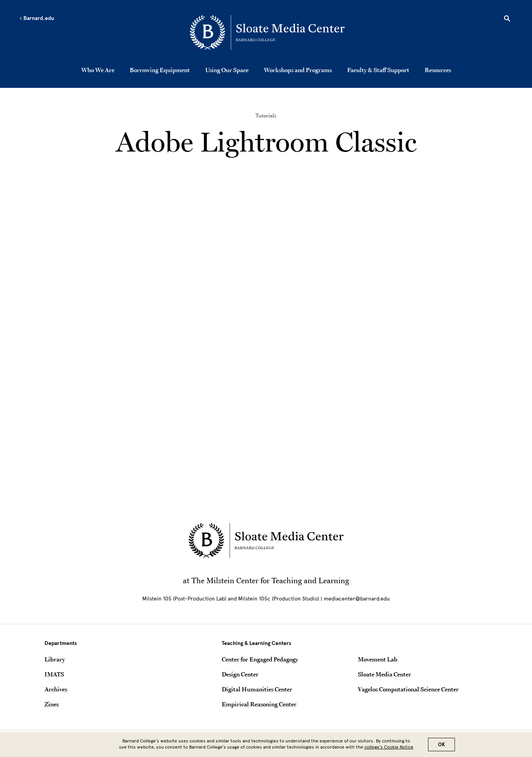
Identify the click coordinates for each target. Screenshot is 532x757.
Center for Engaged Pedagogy (260, 659)
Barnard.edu (37, 18)
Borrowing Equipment (160, 70)
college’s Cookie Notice (389, 747)
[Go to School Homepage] (268, 33)
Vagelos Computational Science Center (408, 689)
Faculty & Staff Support (378, 70)
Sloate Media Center (385, 674)
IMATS (54, 674)
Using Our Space (227, 70)
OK (441, 745)
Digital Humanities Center (257, 689)
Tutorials (266, 115)
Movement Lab (378, 659)
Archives (56, 689)
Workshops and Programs (298, 70)
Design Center (240, 674)
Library (55, 659)
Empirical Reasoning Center (259, 704)
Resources (438, 70)
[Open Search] (507, 20)
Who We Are (98, 70)
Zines (52, 704)
